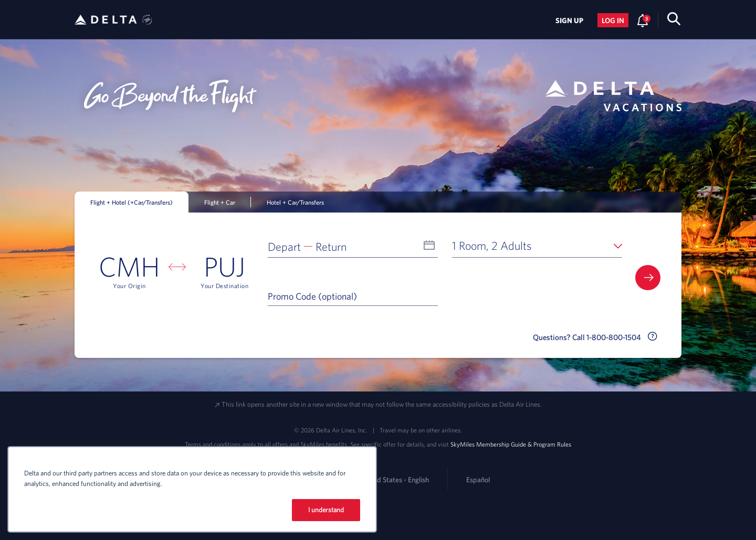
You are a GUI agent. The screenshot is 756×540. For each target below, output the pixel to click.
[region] (192, 489)
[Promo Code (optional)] (353, 296)
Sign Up (569, 20)
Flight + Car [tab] (220, 202)
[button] (353, 246)
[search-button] (674, 21)
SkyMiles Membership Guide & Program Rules (511, 444)
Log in (613, 20)
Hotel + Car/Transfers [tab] (295, 202)
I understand (326, 510)
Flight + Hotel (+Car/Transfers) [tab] (132, 202)
